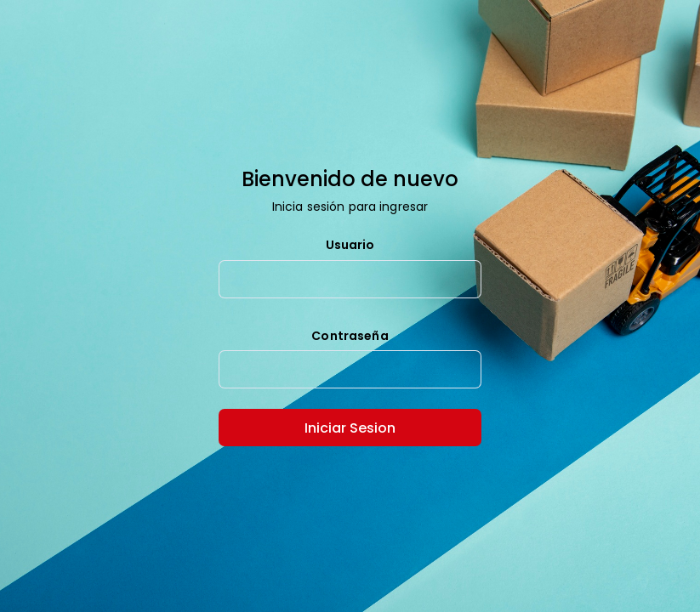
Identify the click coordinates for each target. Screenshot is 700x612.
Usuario (350, 246)
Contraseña (350, 337)
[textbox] (350, 279)
